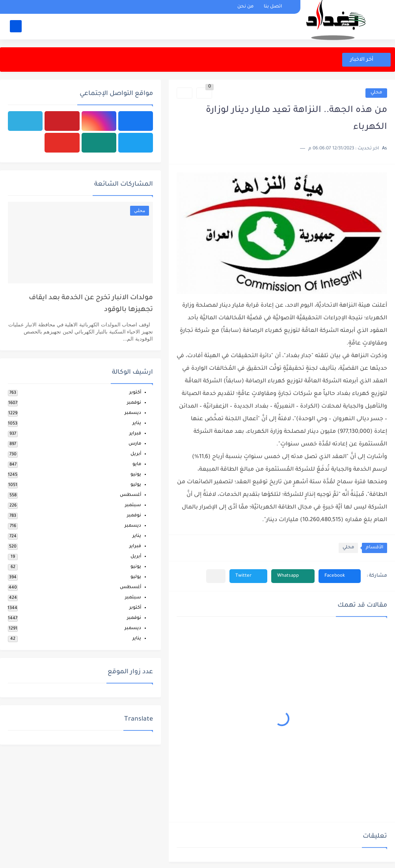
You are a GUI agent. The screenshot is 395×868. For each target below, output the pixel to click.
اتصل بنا (273, 7)
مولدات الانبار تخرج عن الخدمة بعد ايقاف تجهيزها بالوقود (91, 304)
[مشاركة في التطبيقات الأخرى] (216, 576)
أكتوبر (135, 393)
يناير (137, 424)
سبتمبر (133, 506)
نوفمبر (134, 403)
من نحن (245, 7)
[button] (340, 576)
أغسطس (130, 495)
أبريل (136, 454)
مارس (135, 444)
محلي (376, 93)
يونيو (136, 475)
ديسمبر (133, 413)
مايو (137, 465)
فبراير (135, 434)
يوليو (136, 485)
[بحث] (16, 26)
